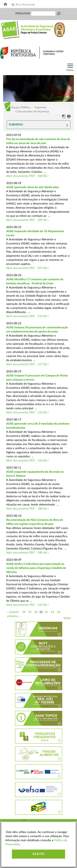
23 (52, 612)
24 (59, 612)
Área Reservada (23, 5)
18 (24, 612)
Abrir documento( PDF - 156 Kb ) (27, 461)
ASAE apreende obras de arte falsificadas (32, 187)
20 (36, 612)
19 (30, 612)
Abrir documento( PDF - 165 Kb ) (27, 605)
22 (46, 612)
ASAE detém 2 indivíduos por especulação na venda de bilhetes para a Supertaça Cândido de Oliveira (36, 568)
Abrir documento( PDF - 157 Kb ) (27, 364)
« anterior (13, 612)
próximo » (13, 616)
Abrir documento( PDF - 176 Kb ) (27, 316)
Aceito (38, 854)
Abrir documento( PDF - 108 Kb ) (27, 176)
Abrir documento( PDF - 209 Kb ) (27, 220)
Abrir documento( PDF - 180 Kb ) (27, 553)
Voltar (67, 618)
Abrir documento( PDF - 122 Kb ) (27, 413)
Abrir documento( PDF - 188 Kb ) (27, 509)
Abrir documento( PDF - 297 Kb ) (27, 268)
